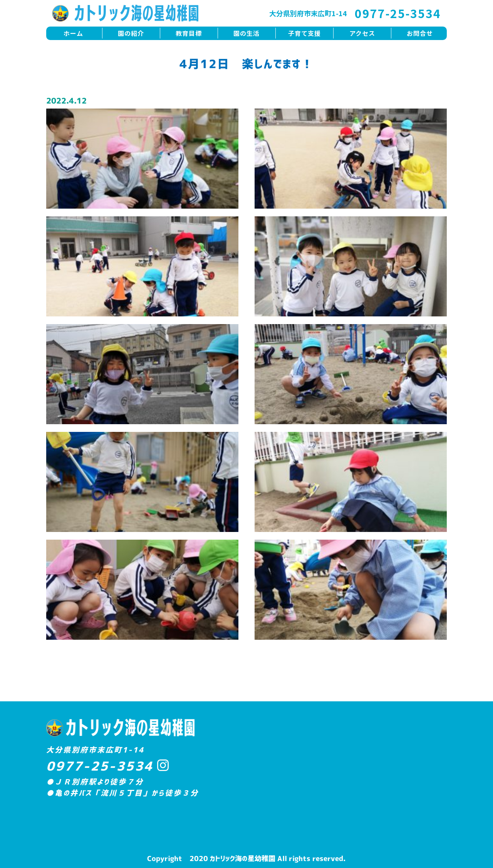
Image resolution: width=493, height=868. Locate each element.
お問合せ (420, 33)
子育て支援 (304, 33)
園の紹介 (131, 33)
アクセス (362, 33)
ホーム (73, 33)
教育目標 (189, 33)
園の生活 (246, 33)
